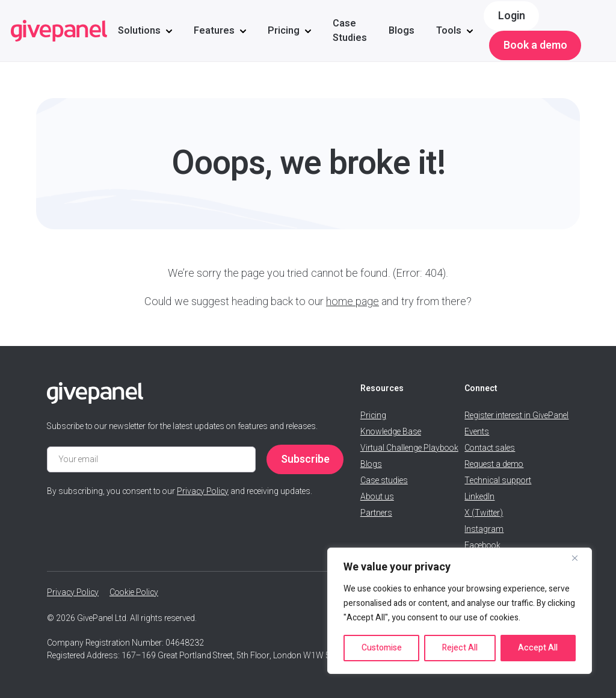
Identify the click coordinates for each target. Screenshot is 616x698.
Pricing (284, 31)
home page (353, 302)
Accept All (538, 648)
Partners (376, 513)
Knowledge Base (391, 432)
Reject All (460, 648)
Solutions (139, 31)
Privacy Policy (203, 491)
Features (214, 31)
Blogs (402, 31)
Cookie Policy (134, 592)
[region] (460, 611)
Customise (382, 648)
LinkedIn (479, 497)
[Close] (579, 558)
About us (377, 497)
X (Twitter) (484, 513)
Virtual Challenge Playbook (409, 448)
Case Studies (350, 31)
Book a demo (535, 45)
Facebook (482, 545)
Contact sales (490, 448)
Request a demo (494, 464)
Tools (449, 31)
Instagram (484, 529)
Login (512, 16)
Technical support (498, 480)
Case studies (384, 480)
